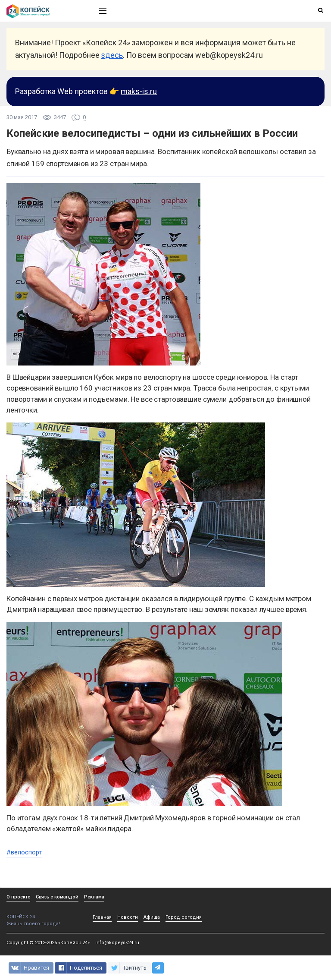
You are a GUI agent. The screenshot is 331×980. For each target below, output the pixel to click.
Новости (128, 917)
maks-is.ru (139, 91)
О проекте (18, 897)
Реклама (94, 897)
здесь (112, 55)
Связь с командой (57, 897)
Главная (102, 917)
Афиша (152, 917)
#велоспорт (24, 852)
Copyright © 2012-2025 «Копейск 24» (48, 943)
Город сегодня (184, 917)
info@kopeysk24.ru (117, 943)
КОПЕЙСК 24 (44, 914)
